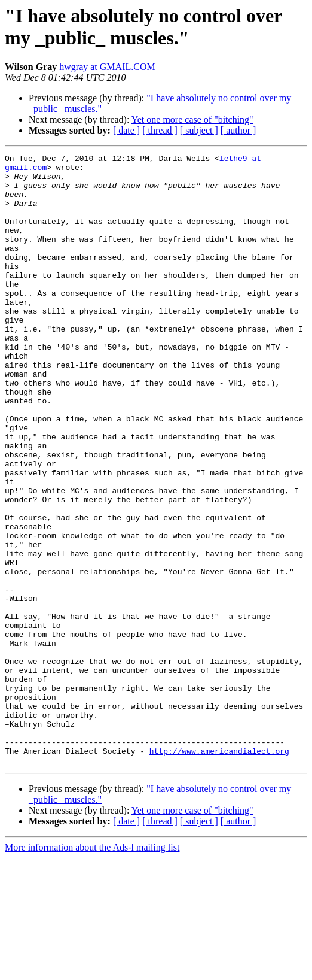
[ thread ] (160, 130)
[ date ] (126, 130)
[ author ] (238, 130)
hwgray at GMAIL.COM (107, 67)
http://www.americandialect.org (219, 871)
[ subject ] (199, 130)
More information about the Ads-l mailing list (92, 970)
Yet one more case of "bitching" (192, 119)
